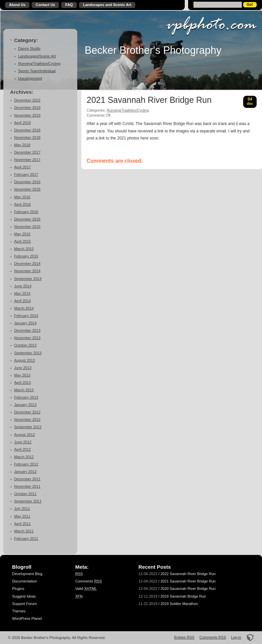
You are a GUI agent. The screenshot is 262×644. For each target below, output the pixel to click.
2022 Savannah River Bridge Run (188, 574)
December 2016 (27, 182)
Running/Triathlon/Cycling (39, 64)
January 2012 (25, 472)
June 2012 (23, 442)
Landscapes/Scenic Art (37, 56)
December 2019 (27, 108)
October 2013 (25, 345)
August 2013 (25, 360)
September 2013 (28, 353)
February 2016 (26, 212)
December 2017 (27, 152)
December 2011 (27, 479)
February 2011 (26, 538)
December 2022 (27, 100)
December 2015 (27, 219)
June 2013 (23, 368)
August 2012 (25, 435)
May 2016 (22, 197)
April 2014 (23, 301)
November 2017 (27, 160)
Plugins (18, 589)
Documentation (25, 581)
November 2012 (27, 419)
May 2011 (22, 516)
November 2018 (27, 137)
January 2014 (25, 323)
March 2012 (24, 457)
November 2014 (27, 271)
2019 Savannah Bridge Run (183, 596)
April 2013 (23, 383)
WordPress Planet (27, 618)
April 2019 (23, 123)
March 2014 (24, 308)
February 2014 (26, 316)
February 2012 (26, 464)
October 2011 (25, 494)
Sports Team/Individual (37, 71)
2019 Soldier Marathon (179, 604)
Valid (86, 589)
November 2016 (27, 189)
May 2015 (22, 234)
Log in (236, 637)
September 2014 (28, 279)
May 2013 (22, 375)
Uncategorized (30, 78)
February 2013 (26, 397)
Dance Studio (29, 48)
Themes (19, 611)
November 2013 (27, 338)
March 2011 (24, 531)
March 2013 (24, 390)
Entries (184, 637)
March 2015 (24, 249)
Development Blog (27, 574)
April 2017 (23, 167)
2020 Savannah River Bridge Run (188, 589)
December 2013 (27, 330)
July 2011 (22, 509)
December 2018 (27, 130)
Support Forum (25, 604)
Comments (89, 581)
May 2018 (22, 145)
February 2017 (26, 174)
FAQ (69, 5)
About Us (17, 5)
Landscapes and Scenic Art (107, 5)
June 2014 (23, 286)
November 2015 (27, 227)
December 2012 (27, 412)
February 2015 (26, 256)
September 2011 (28, 501)
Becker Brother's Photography (153, 50)
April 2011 (23, 524)
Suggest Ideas (24, 596)
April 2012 (23, 449)
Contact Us (45, 5)
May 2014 (22, 293)
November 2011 (27, 486)
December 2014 (27, 264)
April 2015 (23, 241)
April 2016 (23, 204)
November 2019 (27, 115)
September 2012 (28, 427)
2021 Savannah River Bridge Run (149, 100)
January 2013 (25, 405)
